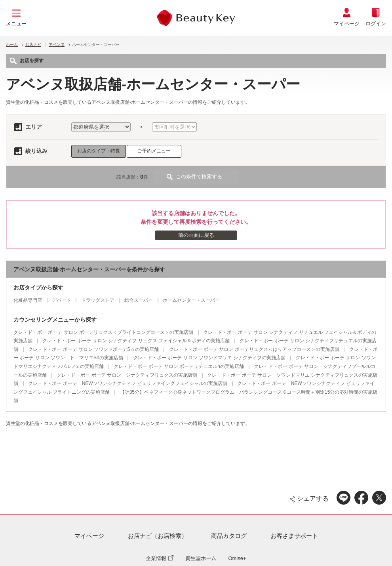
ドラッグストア (98, 300)
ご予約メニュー (154, 151)
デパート (61, 300)
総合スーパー (139, 300)
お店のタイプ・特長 (99, 151)
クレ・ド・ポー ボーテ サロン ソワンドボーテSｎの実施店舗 (93, 349)
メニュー (16, 24)
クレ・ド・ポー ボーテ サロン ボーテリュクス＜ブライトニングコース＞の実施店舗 (103, 332)
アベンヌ (57, 45)
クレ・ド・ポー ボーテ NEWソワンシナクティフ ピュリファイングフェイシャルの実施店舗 (128, 383)
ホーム (12, 45)
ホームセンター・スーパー (191, 300)
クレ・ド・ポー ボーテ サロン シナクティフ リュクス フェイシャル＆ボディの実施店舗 (136, 341)
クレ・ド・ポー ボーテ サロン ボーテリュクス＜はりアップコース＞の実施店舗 (254, 349)
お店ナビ (33, 45)
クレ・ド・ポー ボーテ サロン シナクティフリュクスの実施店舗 (127, 375)
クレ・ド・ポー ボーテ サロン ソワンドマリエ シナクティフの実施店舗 (209, 358)
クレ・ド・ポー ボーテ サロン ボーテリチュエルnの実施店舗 (179, 366)
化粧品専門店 (28, 300)
